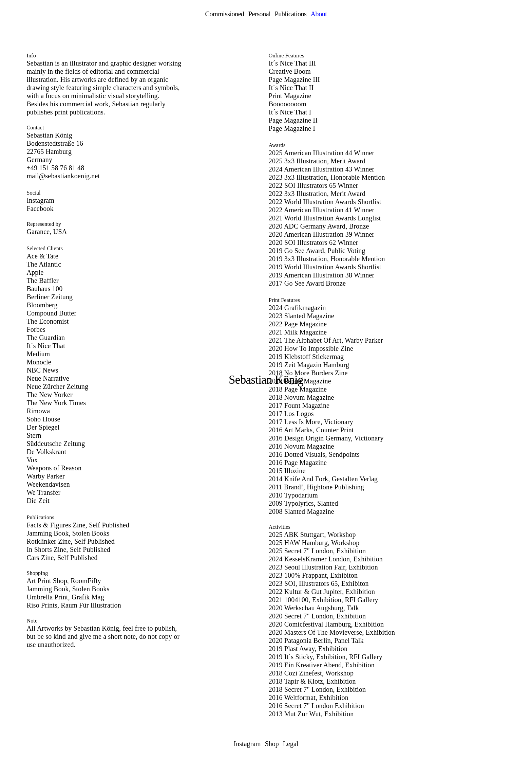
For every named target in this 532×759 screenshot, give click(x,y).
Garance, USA (47, 232)
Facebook (40, 209)
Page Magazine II (293, 120)
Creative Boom (290, 71)
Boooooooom (288, 104)
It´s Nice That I (290, 112)
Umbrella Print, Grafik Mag (65, 597)
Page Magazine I (292, 128)
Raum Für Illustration (91, 605)
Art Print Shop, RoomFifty (64, 581)
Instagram (40, 200)
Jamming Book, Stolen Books (68, 589)
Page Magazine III (294, 79)
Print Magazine (290, 96)
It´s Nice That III (292, 63)
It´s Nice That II (291, 88)
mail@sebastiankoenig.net (63, 176)
